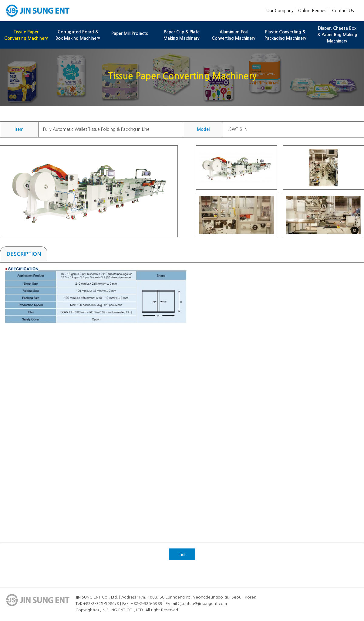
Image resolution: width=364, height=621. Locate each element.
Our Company (280, 11)
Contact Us (343, 11)
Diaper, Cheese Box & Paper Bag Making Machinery (337, 35)
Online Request (313, 11)
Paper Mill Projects (130, 33)
